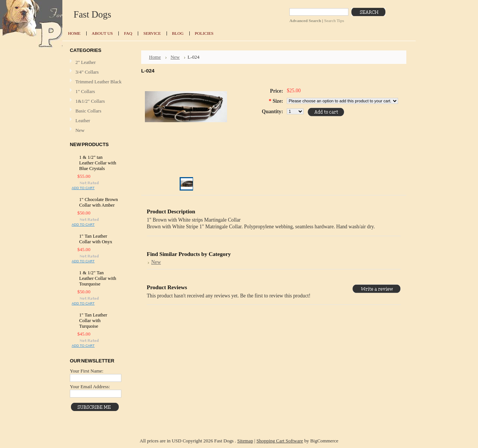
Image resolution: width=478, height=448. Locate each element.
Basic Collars (88, 111)
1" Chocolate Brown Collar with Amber (99, 202)
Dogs (92, 14)
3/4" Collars (87, 72)
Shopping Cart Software (280, 441)
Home (155, 57)
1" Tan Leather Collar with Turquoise (93, 321)
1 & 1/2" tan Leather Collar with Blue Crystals (98, 163)
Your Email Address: (90, 387)
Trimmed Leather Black (99, 82)
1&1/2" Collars (90, 101)
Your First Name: (87, 371)
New (80, 130)
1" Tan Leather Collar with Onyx (96, 239)
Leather (83, 121)
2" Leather (86, 62)
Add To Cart (83, 188)
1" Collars (85, 91)
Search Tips (334, 21)
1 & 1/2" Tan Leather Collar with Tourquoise (98, 278)
